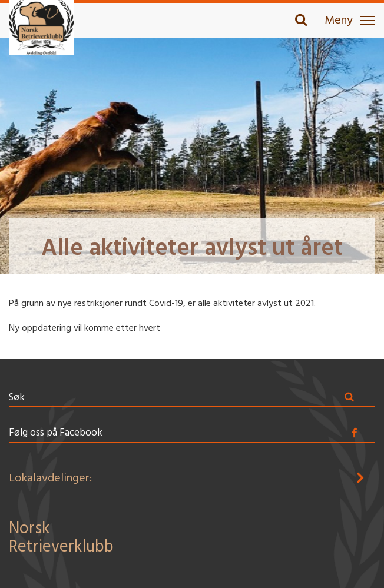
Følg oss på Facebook (56, 433)
